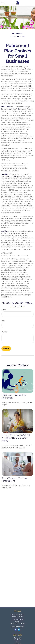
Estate (18, 642)
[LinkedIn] (19, 630)
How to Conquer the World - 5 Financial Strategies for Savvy (17, 438)
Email (3, 321)
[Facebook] (16, 630)
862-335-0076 (20, 614)
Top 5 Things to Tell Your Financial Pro (15, 480)
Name (3, 310)
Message (5, 332)
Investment (18, 640)
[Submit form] (6, 349)
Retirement (18, 638)
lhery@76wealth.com (17, 627)
